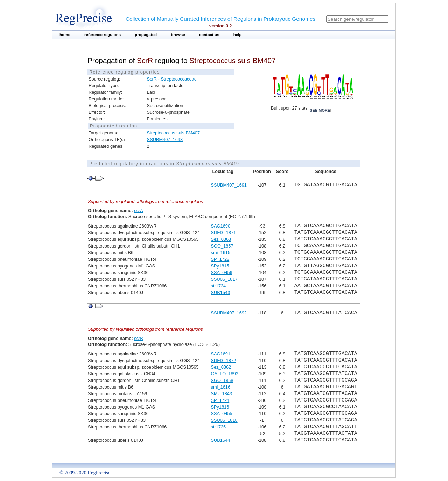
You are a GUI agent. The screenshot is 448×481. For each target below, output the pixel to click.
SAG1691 (221, 354)
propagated (146, 35)
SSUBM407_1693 (165, 140)
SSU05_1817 (224, 279)
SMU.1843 (222, 394)
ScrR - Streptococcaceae (172, 79)
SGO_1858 (222, 380)
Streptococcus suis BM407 (174, 133)
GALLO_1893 (225, 374)
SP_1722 (220, 259)
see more (320, 110)
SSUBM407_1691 (229, 185)
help (238, 35)
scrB (139, 338)
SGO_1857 (222, 246)
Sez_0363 (221, 239)
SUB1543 (221, 292)
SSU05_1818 (224, 420)
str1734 (219, 286)
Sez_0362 (221, 367)
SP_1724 (220, 400)
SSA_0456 (222, 273)
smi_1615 (221, 253)
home (65, 35)
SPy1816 (220, 407)
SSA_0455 (222, 414)
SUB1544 (221, 440)
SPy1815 (220, 266)
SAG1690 (221, 226)
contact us (209, 35)
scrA (139, 211)
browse (178, 35)
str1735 (219, 427)
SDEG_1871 (224, 233)
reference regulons (103, 35)
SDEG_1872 (224, 360)
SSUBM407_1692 (229, 313)
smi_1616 (221, 387)
